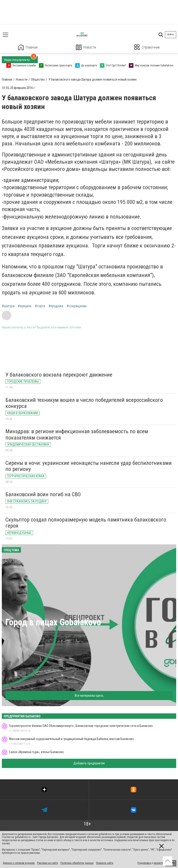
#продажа (56, 306)
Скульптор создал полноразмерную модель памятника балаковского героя (86, 523)
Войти (171, 34)
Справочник (147, 47)
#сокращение (77, 306)
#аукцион (25, 306)
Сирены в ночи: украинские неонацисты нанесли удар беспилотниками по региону (89, 466)
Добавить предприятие (89, 763)
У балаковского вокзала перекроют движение (59, 375)
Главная (28, 47)
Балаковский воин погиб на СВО (43, 494)
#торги (40, 306)
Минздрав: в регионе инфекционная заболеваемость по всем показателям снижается (77, 435)
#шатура (8, 306)
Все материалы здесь (89, 696)
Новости (86, 47)
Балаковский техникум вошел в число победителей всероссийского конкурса (84, 403)
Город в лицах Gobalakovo (53, 622)
